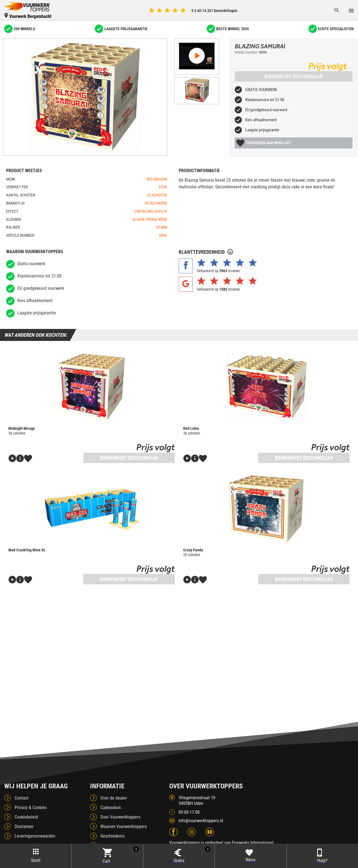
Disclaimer (24, 827)
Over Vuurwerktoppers (120, 817)
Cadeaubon (111, 807)
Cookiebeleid (26, 817)
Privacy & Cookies (31, 807)
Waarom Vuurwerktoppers (124, 827)
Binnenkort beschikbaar (294, 76)
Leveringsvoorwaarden (35, 836)
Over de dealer (114, 798)
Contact (22, 798)
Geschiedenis (112, 836)
